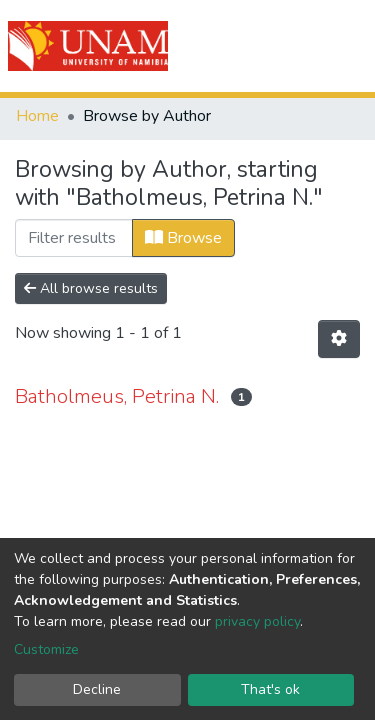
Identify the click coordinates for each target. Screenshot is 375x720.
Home (37, 116)
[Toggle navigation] (347, 46)
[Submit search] (246, 46)
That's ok (270, 689)
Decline (97, 689)
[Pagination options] (339, 339)
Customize (46, 649)
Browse (183, 238)
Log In (287, 46)
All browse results (91, 288)
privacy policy (257, 621)
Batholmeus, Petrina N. (117, 396)
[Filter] (74, 238)
